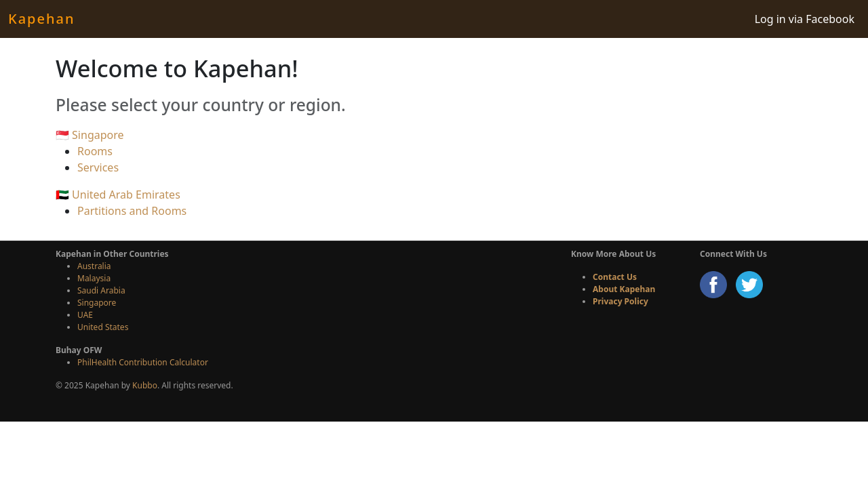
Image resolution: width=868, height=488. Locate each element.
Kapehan (41, 19)
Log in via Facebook (805, 19)
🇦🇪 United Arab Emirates (118, 195)
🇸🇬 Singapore (90, 135)
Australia (94, 266)
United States (103, 327)
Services (98, 167)
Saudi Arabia (101, 290)
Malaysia (94, 278)
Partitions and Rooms (132, 211)
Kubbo (145, 385)
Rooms (95, 151)
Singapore (97, 303)
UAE (85, 315)
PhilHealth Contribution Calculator (143, 362)
